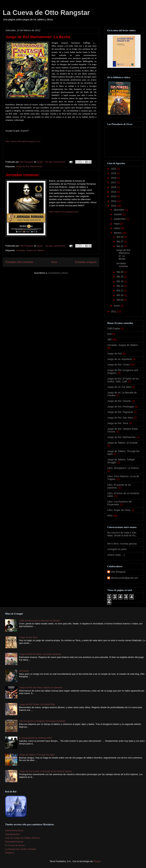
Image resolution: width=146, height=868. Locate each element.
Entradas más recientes (19, 262)
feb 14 (120, 281)
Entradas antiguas (86, 262)
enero (117, 306)
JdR (109, 339)
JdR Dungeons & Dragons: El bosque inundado (42, 721)
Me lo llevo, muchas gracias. (122, 544)
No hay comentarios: (56, 162)
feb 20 (120, 272)
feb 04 (120, 300)
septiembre (120, 219)
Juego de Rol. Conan (118, 365)
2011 (114, 311)
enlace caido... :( (116, 555)
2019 (114, 173)
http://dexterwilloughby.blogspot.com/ (23, 141)
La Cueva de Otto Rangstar (46, 13)
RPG (110, 516)
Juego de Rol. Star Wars (120, 418)
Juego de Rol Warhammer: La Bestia (38, 37)
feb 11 (120, 290)
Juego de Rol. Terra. (118, 423)
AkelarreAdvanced (14, 830)
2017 (114, 182)
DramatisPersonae (14, 842)
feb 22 (120, 246)
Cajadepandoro (13, 834)
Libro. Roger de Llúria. (119, 510)
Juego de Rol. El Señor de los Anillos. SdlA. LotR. (123, 380)
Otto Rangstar (118, 572)
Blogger (97, 861)
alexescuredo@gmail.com (124, 578)
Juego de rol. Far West (119, 387)
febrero (118, 233)
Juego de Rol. (115, 354)
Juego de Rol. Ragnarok (120, 412)
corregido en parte (117, 549)
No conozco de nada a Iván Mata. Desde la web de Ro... (122, 534)
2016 (114, 187)
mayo (117, 224)
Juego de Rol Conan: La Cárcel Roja (37, 704)
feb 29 (120, 237)
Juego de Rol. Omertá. (119, 401)
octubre (118, 214)
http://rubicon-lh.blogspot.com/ (64, 212)
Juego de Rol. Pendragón (121, 407)
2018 (114, 178)
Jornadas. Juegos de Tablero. (30, 250)
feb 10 (120, 295)
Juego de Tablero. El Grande (122, 443)
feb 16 (120, 277)
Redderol (10, 853)
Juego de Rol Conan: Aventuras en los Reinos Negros (45, 771)
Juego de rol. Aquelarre (120, 359)
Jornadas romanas (22, 175)
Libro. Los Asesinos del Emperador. (120, 503)
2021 (114, 169)
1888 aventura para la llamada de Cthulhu (40, 621)
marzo (117, 228)
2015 (114, 192)
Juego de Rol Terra (28, 637)
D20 (109, 334)
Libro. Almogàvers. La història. (123, 468)
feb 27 (120, 241)
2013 (114, 201)
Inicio (54, 262)
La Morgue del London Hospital (20, 849)
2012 (114, 206)
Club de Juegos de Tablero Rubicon (23, 838)
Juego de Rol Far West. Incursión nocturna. (40, 654)
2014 (114, 196)
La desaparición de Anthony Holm (35, 738)
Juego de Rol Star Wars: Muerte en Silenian (40, 687)
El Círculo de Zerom (15, 845)
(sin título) (24, 671)
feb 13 (120, 286)
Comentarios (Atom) (58, 273)
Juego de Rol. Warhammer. (29, 166)
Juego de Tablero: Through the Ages (37, 755)
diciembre (119, 210)
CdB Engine (114, 328)
